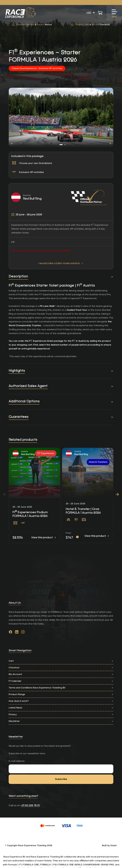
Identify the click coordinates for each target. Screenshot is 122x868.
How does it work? (61, 701)
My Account (61, 674)
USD (89, 13)
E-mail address (17, 761)
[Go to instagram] (23, 633)
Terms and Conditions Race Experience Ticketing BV (61, 688)
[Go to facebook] (11, 633)
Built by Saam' (110, 846)
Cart (61, 661)
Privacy (61, 715)
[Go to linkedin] (17, 633)
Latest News (61, 708)
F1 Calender (61, 681)
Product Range (61, 694)
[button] (61, 145)
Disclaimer (61, 721)
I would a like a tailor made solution (61, 263)
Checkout (61, 668)
